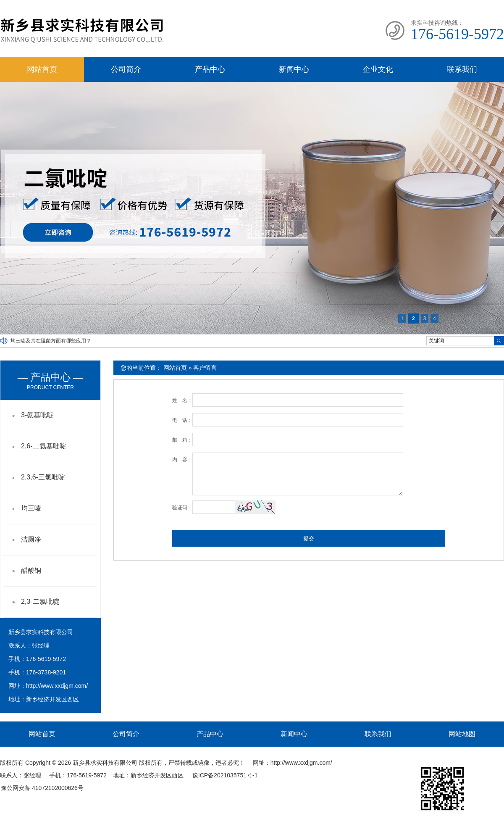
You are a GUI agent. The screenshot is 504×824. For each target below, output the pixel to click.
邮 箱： (182, 440)
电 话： (182, 420)
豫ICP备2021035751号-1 (225, 775)
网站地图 (462, 734)
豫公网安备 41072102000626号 (42, 788)
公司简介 (126, 69)
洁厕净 (31, 539)
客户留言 (205, 368)
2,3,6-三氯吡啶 (43, 477)
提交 (309, 538)
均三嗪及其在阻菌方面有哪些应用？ (51, 341)
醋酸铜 (31, 570)
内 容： (182, 460)
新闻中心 (294, 69)
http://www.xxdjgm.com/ (57, 686)
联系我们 (462, 69)
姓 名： (182, 400)
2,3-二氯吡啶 (40, 602)
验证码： (182, 508)
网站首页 (42, 69)
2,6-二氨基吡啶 (44, 446)
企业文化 (378, 69)
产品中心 (210, 69)
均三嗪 (31, 508)
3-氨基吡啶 (37, 415)
